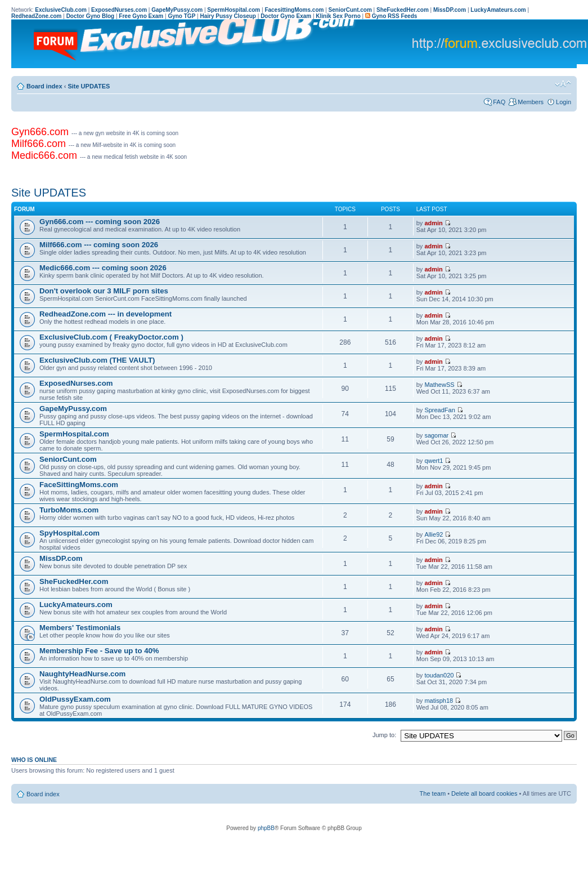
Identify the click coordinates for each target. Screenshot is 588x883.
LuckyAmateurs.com (76, 605)
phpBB (266, 828)
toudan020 (439, 675)
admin (433, 223)
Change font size (563, 84)
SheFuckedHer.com (74, 581)
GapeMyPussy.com (73, 409)
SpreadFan (439, 410)
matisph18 (439, 701)
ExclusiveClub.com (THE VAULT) (97, 360)
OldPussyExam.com (75, 699)
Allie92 (434, 534)
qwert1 (434, 461)
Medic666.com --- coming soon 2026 (103, 268)
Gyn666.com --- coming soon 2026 (100, 222)
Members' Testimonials (80, 628)
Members (531, 102)
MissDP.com (61, 558)
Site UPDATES (89, 86)
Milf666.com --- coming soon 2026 (99, 245)
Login (564, 102)
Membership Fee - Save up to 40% (99, 651)
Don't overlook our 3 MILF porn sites (104, 291)
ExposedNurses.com (76, 383)
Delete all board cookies (484, 793)
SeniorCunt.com (68, 459)
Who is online (34, 760)
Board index (44, 86)
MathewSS (439, 385)
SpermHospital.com (74, 434)
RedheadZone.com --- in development (106, 314)
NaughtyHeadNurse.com (82, 674)
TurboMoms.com (69, 510)
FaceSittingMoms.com (79, 485)
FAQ (499, 102)
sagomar (436, 435)
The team (433, 793)
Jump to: (384, 735)
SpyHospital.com (69, 533)
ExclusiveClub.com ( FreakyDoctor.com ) (111, 337)
